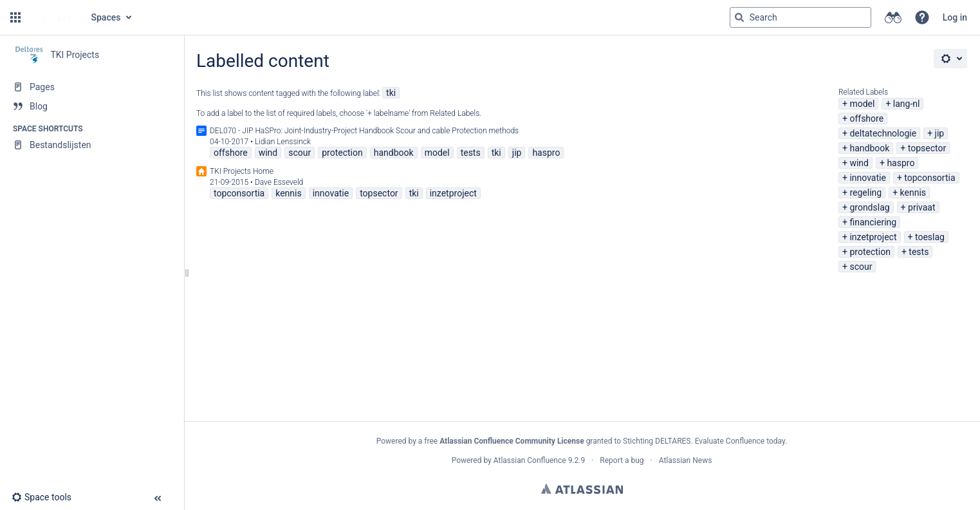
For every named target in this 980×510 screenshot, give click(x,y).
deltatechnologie (883, 133)
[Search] (739, 17)
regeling (865, 193)
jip (940, 133)
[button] (15, 17)
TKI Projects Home (242, 171)
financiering (873, 222)
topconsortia (929, 178)
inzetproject (873, 237)
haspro (901, 163)
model (862, 104)
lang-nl (907, 104)
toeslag (930, 237)
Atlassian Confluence (530, 460)
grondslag (869, 207)
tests (919, 252)
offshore (866, 118)
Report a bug (622, 460)
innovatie (867, 178)
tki (391, 93)
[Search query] (800, 17)
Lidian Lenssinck (283, 142)
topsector (927, 148)
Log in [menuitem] (955, 17)
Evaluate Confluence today (740, 441)
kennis (913, 193)
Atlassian (582, 489)
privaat (922, 207)
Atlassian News (686, 460)
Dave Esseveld (279, 182)
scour (861, 267)
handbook (869, 148)
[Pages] (92, 87)
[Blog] (92, 106)
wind (859, 163)
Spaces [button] (106, 17)
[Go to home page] (55, 17)
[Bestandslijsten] (92, 145)
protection (870, 252)
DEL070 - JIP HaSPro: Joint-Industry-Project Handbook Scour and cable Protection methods (364, 131)
